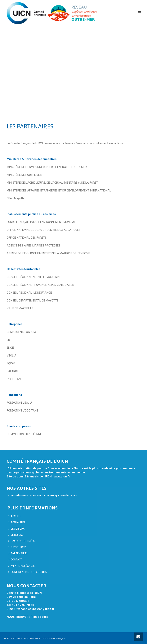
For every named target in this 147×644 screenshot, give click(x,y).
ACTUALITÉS (17, 522)
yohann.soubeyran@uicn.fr (36, 609)
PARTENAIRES (18, 553)
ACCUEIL (15, 516)
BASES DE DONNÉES (22, 541)
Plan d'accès (39, 617)
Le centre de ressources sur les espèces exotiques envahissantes (42, 495)
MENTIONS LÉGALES (22, 566)
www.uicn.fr (62, 476)
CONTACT (15, 560)
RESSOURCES (17, 547)
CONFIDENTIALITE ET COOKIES (28, 572)
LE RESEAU (16, 535)
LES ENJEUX (16, 529)
